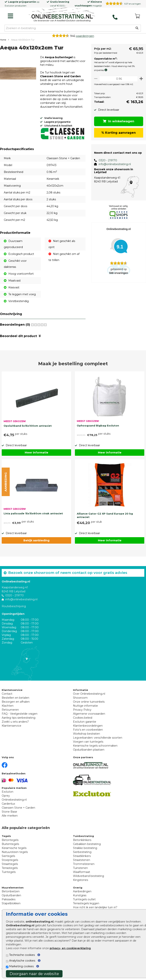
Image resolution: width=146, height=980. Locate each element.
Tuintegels (9, 875)
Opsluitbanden (11, 899)
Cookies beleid (83, 721)
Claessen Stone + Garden (18, 811)
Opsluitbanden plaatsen (89, 753)
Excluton (10, 6)
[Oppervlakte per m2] (117, 79)
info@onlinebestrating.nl (112, 164)
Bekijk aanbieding (36, 544)
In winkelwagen (118, 121)
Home (3, 40)
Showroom (80, 701)
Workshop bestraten (86, 737)
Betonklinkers (82, 843)
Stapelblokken (11, 907)
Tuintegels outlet (84, 903)
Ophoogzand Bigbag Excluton (98, 429)
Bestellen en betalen (15, 701)
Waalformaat (82, 875)
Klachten (8, 709)
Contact (7, 697)
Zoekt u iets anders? (15, 725)
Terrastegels (10, 871)
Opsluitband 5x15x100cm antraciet (28, 429)
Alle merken (10, 819)
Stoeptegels (10, 863)
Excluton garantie (85, 725)
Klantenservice (12, 729)
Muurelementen (13, 891)
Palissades (9, 903)
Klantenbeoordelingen (88, 729)
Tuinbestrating (83, 839)
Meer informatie (36, 456)
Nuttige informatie (85, 709)
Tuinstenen (80, 871)
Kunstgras (80, 899)
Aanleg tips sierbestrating (19, 721)
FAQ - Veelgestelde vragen (20, 717)
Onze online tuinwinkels (89, 705)
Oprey (6, 799)
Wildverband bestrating (88, 879)
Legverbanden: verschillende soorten (98, 741)
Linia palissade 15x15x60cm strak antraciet (33, 517)
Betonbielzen (11, 895)
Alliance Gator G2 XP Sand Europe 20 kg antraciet (105, 519)
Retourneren (10, 713)
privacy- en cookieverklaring (70, 948)
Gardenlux (8, 807)
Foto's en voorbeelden (88, 733)
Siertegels (8, 859)
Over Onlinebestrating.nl (89, 697)
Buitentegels (10, 847)
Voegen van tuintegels (88, 745)
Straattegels (10, 867)
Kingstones (81, 883)
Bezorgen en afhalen (16, 705)
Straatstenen (82, 863)
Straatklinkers (82, 859)
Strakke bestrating (85, 851)
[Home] (62, 15)
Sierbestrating (82, 855)
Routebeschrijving (14, 609)
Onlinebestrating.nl (14, 803)
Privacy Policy (82, 713)
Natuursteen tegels (15, 855)
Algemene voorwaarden (89, 717)
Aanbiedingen (82, 895)
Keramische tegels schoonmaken (95, 749)
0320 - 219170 (106, 160)
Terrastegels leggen (86, 907)
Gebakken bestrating (87, 847)
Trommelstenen (84, 867)
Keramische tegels (14, 851)
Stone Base (9, 815)
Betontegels (10, 843)
